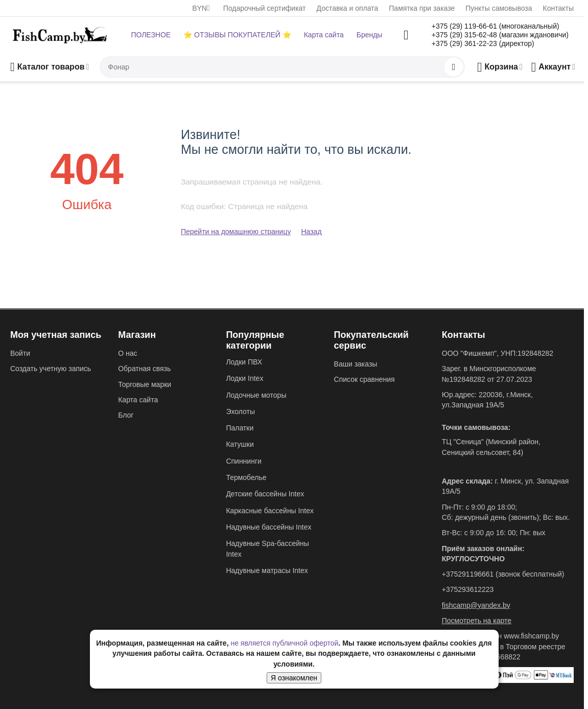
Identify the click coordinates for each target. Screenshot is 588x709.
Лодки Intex (244, 378)
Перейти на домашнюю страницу (236, 232)
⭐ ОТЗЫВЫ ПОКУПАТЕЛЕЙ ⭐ (237, 35)
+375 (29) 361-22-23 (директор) (483, 43)
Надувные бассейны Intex (268, 527)
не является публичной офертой (284, 643)
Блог (126, 415)
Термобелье (246, 477)
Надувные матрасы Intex (267, 570)
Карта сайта (324, 35)
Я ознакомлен (294, 678)
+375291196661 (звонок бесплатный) (503, 574)
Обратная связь (144, 369)
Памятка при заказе (422, 8)
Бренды (370, 35)
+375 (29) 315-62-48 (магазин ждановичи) (500, 35)
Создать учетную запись (51, 369)
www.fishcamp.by (531, 636)
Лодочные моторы (256, 395)
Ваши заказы (356, 364)
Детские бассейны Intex (265, 494)
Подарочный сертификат (265, 8)
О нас (127, 353)
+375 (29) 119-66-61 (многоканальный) (496, 26)
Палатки (240, 428)
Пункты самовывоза (499, 8)
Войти (20, 353)
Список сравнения (364, 379)
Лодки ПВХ (244, 362)
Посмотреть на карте (477, 621)
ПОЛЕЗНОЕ (151, 35)
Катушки (240, 444)
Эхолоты (240, 411)
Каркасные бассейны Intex (270, 511)
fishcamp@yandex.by (476, 605)
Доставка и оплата (348, 8)
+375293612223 (468, 589)
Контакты (558, 8)
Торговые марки (145, 384)
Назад (311, 232)
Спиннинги (243, 461)
